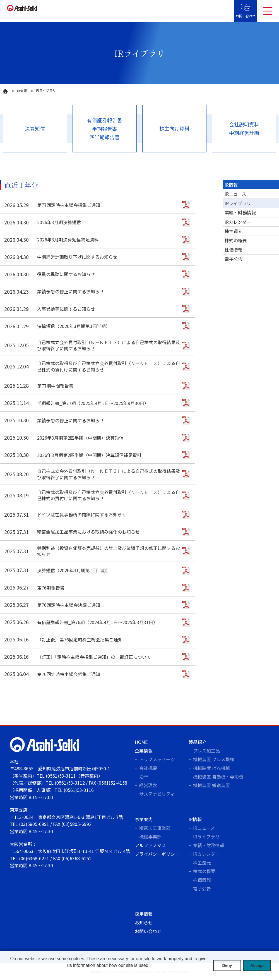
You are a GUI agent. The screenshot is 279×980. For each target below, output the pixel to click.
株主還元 (234, 231)
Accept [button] (257, 965)
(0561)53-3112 (70, 783)
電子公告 (234, 259)
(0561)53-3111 (61, 776)
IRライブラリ (238, 203)
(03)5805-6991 (34, 824)
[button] (108, 973)
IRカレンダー (238, 222)
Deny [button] (227, 965)
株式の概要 (236, 240)
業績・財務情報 (240, 212)
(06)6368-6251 (34, 858)
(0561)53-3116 (79, 790)
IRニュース (235, 194)
